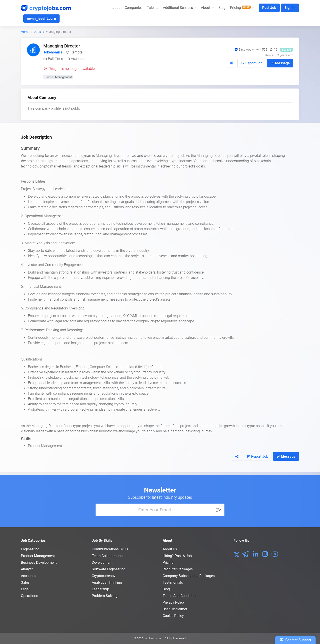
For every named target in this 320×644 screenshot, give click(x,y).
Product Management (58, 77)
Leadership (100, 589)
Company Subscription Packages (189, 576)
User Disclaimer (175, 609)
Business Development (39, 562)
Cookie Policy (173, 616)
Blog (222, 8)
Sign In (290, 8)
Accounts (78, 59)
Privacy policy (174, 602)
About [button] (206, 8)
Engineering (30, 549)
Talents (153, 8)
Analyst (27, 569)
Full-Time (55, 59)
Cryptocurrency (104, 576)
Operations (29, 596)
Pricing (168, 562)
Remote (76, 52)
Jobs (116, 8)
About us (170, 549)
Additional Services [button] (178, 8)
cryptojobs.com (154, 638)
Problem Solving (105, 596)
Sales (25, 582)
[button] (231, 63)
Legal (25, 589)
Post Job (269, 8)
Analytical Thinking (107, 582)
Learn (41, 19)
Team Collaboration (107, 556)
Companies (134, 8)
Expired (286, 50)
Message (280, 63)
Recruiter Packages (178, 569)
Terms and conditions (180, 596)
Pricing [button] (241, 8)
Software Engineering (109, 569)
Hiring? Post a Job (177, 556)
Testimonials (173, 582)
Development (102, 562)
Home (25, 32)
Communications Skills (110, 549)
